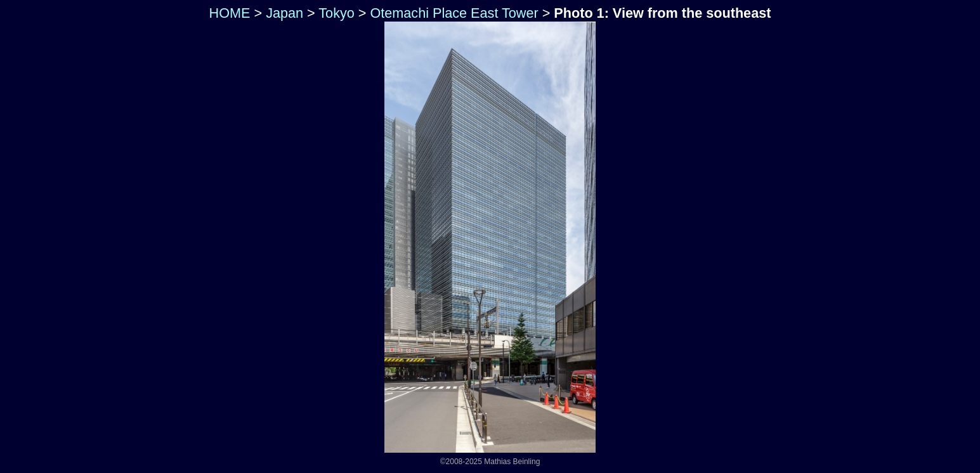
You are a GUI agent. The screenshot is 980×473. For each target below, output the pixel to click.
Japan (284, 13)
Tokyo (336, 13)
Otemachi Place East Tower (454, 13)
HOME (228, 13)
